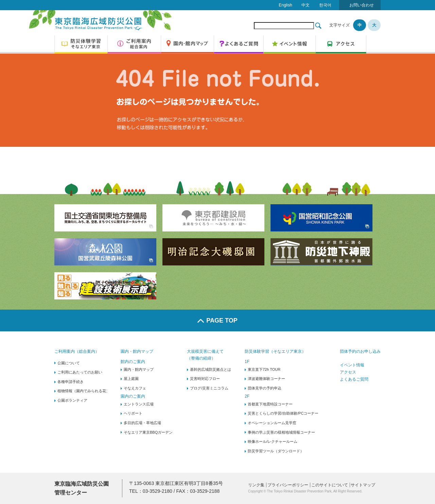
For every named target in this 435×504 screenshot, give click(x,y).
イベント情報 (352, 365)
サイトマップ (363, 485)
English (285, 5)
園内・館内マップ (137, 351)
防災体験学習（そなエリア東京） (275, 351)
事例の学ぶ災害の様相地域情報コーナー (281, 432)
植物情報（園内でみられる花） (84, 391)
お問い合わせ (362, 5)
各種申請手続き (71, 382)
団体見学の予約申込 (265, 388)
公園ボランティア (72, 400)
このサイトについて (330, 485)
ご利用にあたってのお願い (80, 372)
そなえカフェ (135, 388)
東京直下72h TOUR (264, 369)
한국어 (325, 5)
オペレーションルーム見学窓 (272, 423)
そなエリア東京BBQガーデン (148, 432)
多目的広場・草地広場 (142, 423)
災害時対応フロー (205, 379)
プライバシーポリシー (288, 485)
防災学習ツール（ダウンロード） (276, 451)
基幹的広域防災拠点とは (211, 369)
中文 (306, 5)
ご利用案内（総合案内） (77, 351)
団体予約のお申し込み (360, 351)
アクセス (348, 372)
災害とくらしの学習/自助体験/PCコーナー (283, 413)
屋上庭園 (131, 379)
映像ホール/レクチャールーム (273, 441)
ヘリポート (133, 413)
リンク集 (256, 485)
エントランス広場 (139, 404)
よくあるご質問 (354, 379)
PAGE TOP (217, 320)
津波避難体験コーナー (266, 379)
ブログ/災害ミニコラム (209, 388)
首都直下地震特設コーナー (270, 404)
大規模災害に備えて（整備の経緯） (205, 355)
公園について (69, 363)
